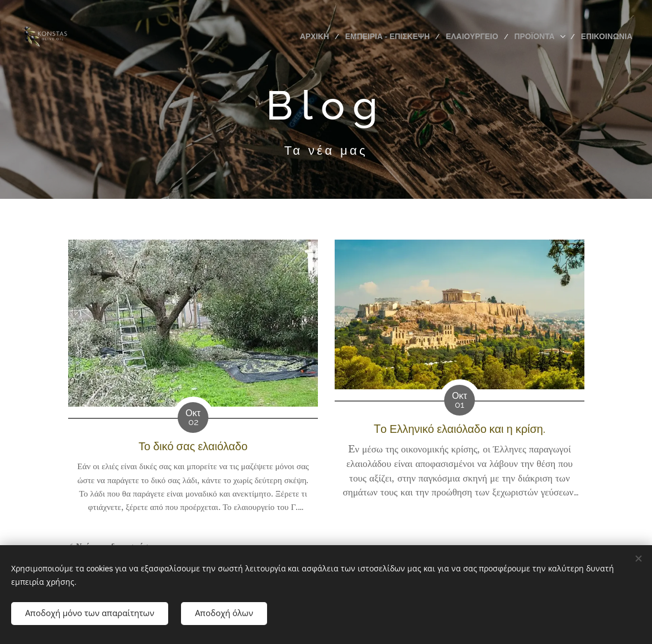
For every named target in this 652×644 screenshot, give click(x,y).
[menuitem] (330, 36)
